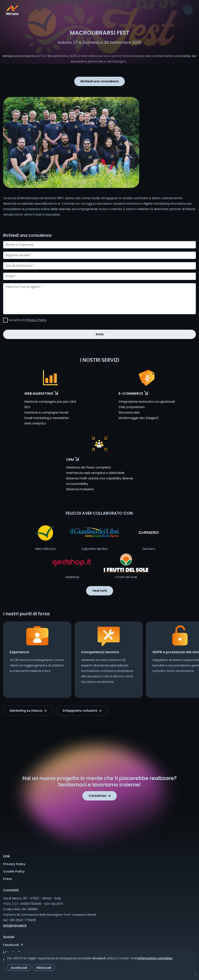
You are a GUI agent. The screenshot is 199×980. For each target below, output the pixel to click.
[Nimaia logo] (12, 14)
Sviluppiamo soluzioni (82, 711)
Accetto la (28, 320)
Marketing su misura (28, 711)
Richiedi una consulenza (99, 81)
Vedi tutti (100, 591)
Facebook (13, 945)
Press (7, 879)
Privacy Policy (36, 320)
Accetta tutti (19, 968)
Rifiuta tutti (44, 968)
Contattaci (100, 796)
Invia (100, 334)
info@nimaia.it (15, 926)
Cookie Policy (14, 871)
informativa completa (155, 958)
